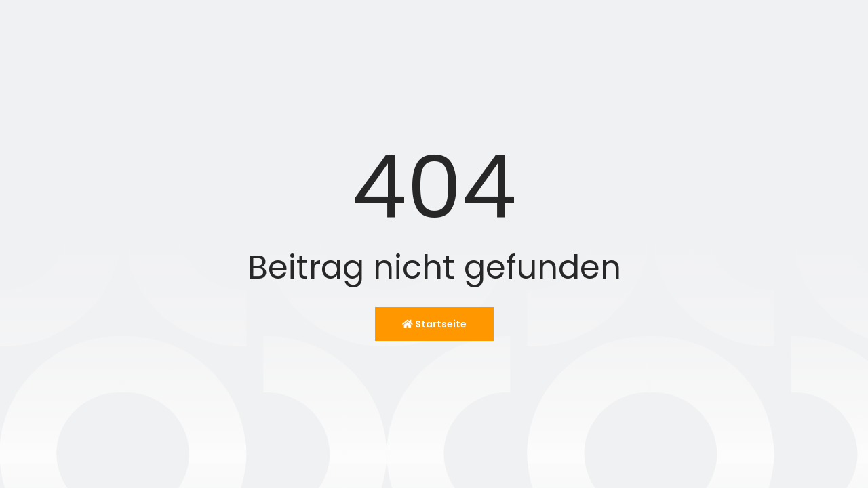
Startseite (434, 324)
